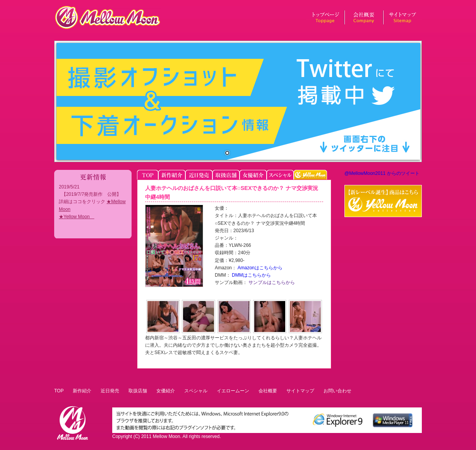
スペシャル (196, 391)
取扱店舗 (138, 391)
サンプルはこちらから (271, 282)
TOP (59, 391)
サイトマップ (300, 391)
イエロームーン (233, 391)
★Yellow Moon (77, 217)
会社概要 (268, 391)
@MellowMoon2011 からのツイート (382, 173)
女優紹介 (166, 391)
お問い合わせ (337, 391)
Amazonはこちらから (259, 268)
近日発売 (110, 391)
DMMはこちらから (251, 275)
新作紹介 (82, 391)
